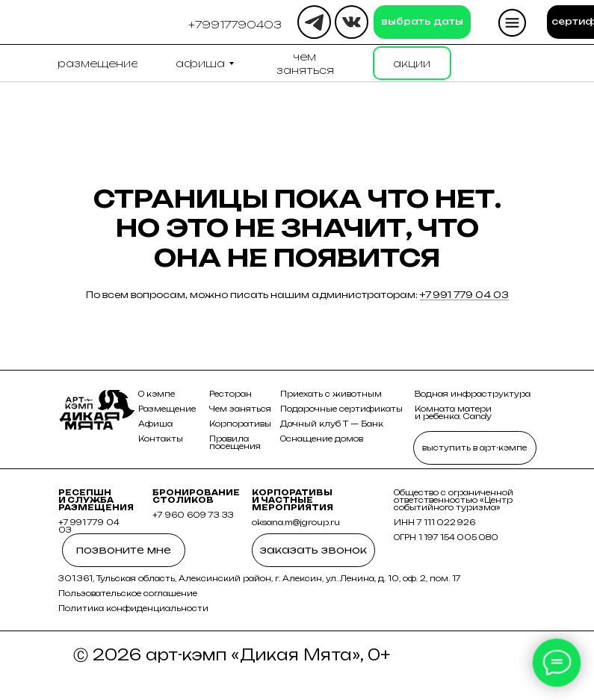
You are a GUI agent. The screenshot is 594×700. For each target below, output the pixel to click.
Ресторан (231, 394)
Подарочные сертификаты (341, 409)
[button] (235, 24)
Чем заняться (240, 409)
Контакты (161, 439)
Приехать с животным (331, 394)
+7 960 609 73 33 (193, 515)
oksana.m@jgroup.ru (296, 522)
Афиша (155, 424)
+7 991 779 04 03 (464, 295)
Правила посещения (235, 442)
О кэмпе (157, 394)
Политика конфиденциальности (133, 608)
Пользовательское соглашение (128, 593)
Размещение (167, 409)
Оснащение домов (322, 439)
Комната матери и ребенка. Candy (453, 412)
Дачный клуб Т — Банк (332, 424)
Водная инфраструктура (473, 394)
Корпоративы (240, 424)
